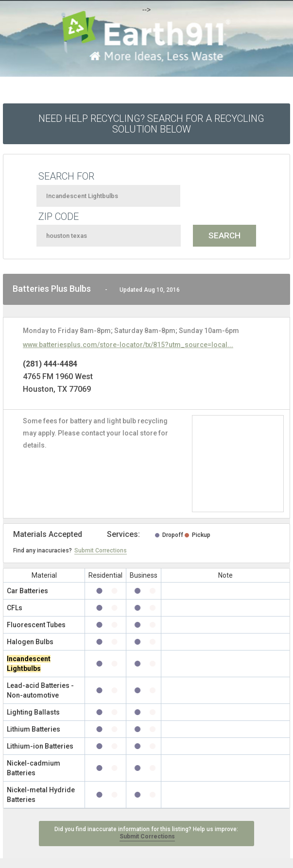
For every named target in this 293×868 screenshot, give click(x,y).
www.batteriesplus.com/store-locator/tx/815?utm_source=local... (128, 345)
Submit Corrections (101, 551)
